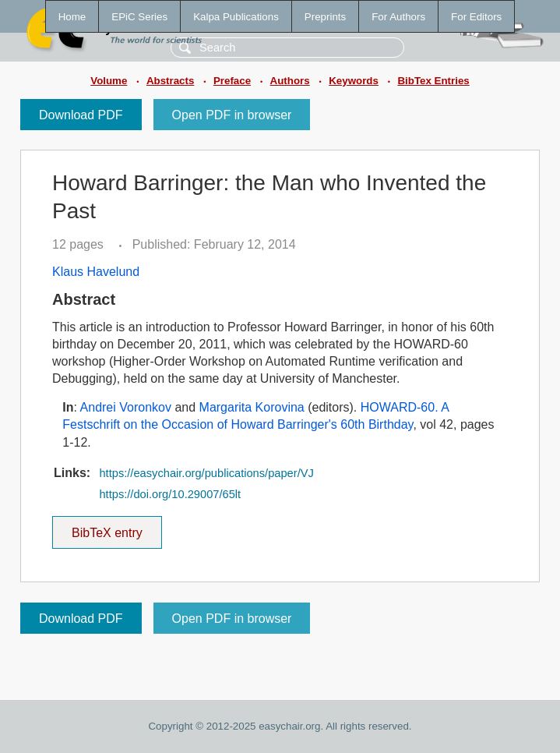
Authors (290, 81)
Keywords (354, 81)
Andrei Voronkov (126, 407)
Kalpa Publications (236, 17)
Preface (232, 81)
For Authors (398, 17)
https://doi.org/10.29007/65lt (170, 494)
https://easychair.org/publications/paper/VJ (206, 473)
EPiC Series (139, 17)
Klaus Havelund (96, 272)
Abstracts (170, 81)
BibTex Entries (433, 81)
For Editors (476, 17)
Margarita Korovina (252, 407)
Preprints (325, 17)
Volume (109, 81)
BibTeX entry (107, 528)
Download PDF (81, 115)
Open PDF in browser (232, 115)
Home (72, 17)
